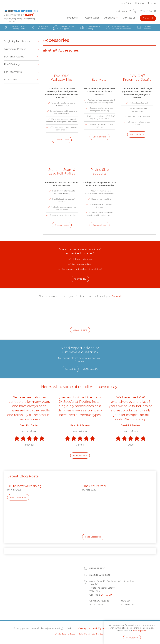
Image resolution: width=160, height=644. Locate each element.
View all (117, 296)
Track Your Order (94, 486)
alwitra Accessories (61, 50)
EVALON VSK (29, 431)
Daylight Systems (14, 57)
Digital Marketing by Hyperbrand (92, 634)
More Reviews (80, 455)
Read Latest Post (18, 497)
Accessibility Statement (101, 628)
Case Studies (92, 18)
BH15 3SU (106, 595)
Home (62, 18)
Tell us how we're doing (24, 486)
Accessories (11, 80)
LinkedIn (93, 612)
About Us (110, 18)
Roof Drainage (12, 64)
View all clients (80, 330)
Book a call (148, 18)
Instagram (109, 612)
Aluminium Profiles (15, 49)
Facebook (101, 612)
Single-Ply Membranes (17, 41)
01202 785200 (147, 11)
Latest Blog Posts (23, 476)
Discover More (62, 140)
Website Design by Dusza (65, 634)
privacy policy (139, 631)
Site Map (82, 628)
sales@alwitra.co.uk (100, 575)
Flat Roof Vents (13, 72)
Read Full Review (29, 425)
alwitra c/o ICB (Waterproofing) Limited (21, 13)
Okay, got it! (132, 638)
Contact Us (129, 18)
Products (72, 18)
